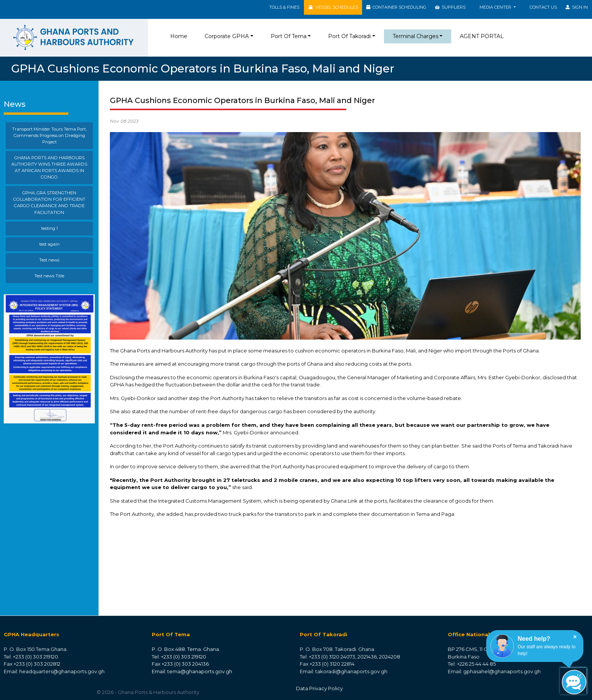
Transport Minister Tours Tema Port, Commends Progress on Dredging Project (49, 135)
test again (49, 244)
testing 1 (49, 228)
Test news (49, 260)
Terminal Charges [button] (415, 36)
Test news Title (49, 276)
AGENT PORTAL (482, 36)
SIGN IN (577, 7)
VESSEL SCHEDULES (333, 7)
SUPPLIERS (450, 7)
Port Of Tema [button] (289, 36)
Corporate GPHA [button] (227, 36)
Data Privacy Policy (319, 688)
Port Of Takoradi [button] (349, 36)
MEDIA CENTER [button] (496, 7)
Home (180, 36)
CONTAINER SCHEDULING (396, 7)
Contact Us (543, 7)
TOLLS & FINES (284, 7)
